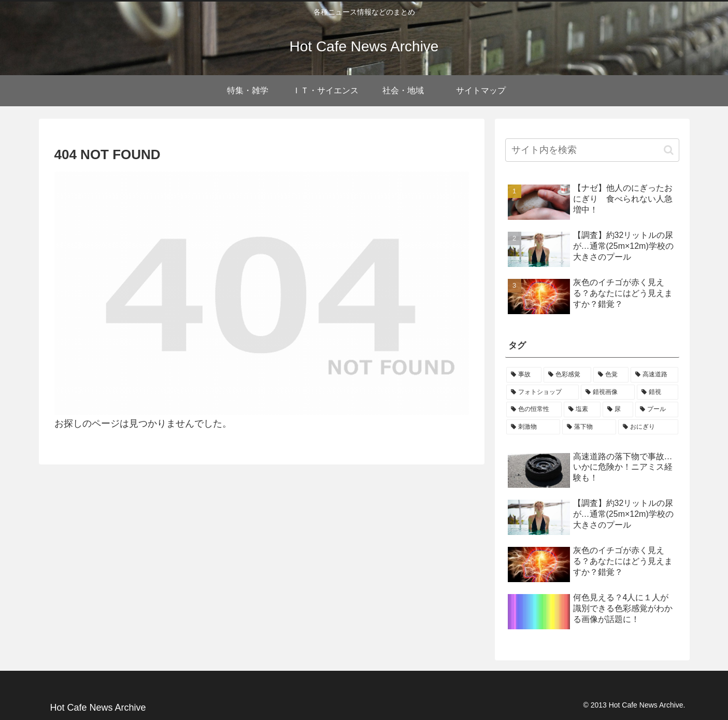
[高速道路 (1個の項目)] (654, 375)
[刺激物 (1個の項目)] (533, 427)
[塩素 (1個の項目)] (582, 410)
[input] (592, 150)
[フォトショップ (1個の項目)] (543, 392)
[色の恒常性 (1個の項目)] (534, 410)
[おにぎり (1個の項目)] (648, 427)
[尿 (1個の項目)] (618, 410)
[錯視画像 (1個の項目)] (608, 392)
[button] (669, 150)
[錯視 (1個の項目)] (658, 392)
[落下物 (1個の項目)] (589, 427)
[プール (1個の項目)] (657, 410)
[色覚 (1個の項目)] (611, 375)
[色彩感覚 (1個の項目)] (567, 375)
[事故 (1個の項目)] (524, 375)
